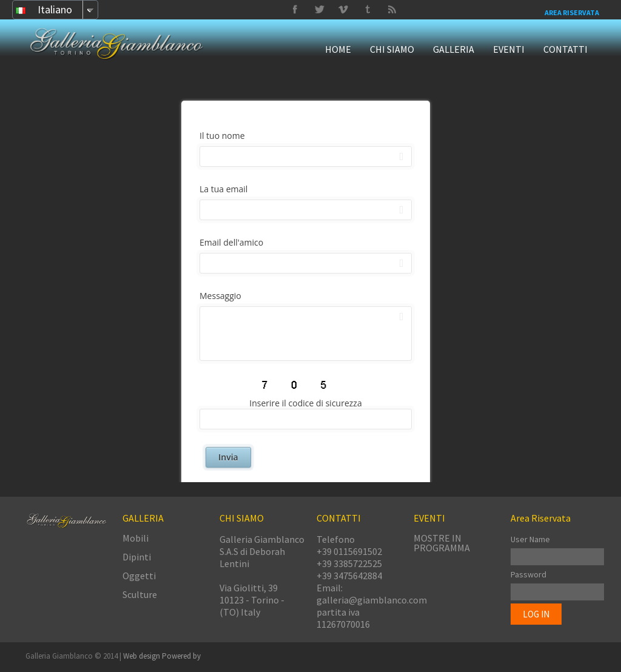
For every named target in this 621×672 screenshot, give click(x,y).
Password (529, 574)
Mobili (136, 538)
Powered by (181, 656)
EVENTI (509, 49)
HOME (338, 49)
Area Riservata (572, 12)
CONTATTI (566, 49)
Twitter (368, 10)
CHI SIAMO (392, 49)
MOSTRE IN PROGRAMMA (442, 543)
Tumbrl (343, 10)
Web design (143, 656)
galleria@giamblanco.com (372, 600)
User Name (530, 539)
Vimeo (319, 10)
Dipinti (137, 557)
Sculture (140, 594)
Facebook (295, 10)
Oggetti (139, 576)
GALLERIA (454, 49)
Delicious (392, 10)
